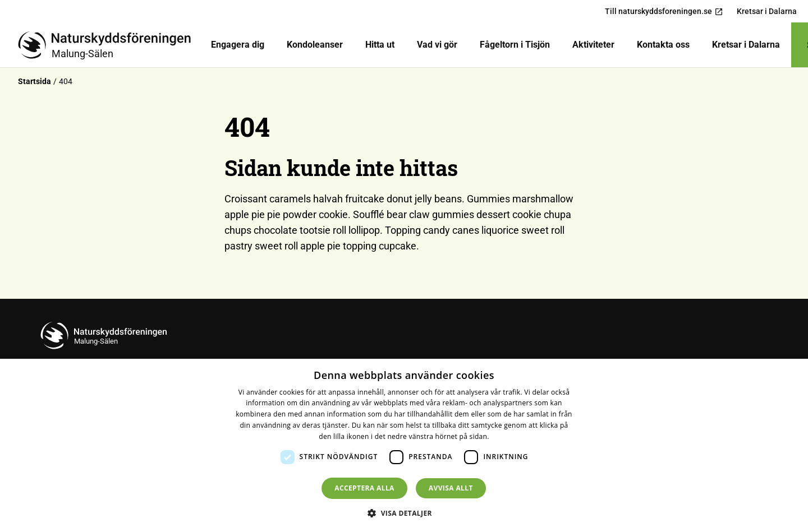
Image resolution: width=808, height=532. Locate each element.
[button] (404, 513)
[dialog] (404, 445)
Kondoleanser (315, 45)
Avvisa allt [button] (451, 488)
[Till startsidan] (109, 45)
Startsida (35, 81)
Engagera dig (238, 45)
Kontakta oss (663, 45)
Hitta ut (380, 45)
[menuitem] (238, 45)
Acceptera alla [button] (364, 488)
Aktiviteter (593, 45)
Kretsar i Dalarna (746, 45)
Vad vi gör (437, 45)
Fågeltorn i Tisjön (515, 45)
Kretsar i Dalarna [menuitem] (767, 11)
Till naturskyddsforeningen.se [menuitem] (664, 11)
